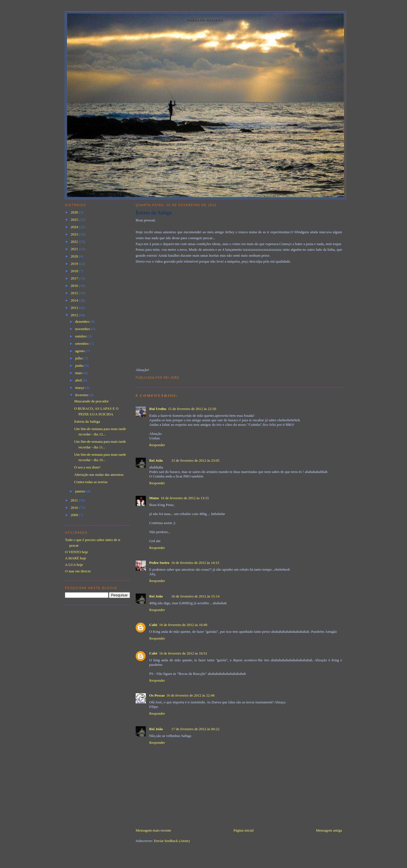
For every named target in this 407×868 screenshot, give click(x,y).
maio (79, 373)
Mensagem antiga (329, 830)
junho (80, 366)
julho (79, 358)
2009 (75, 515)
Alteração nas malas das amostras (99, 475)
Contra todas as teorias (91, 482)
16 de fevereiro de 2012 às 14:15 (195, 563)
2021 (75, 249)
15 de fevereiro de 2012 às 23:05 (195, 460)
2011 (75, 500)
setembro (82, 344)
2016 (75, 286)
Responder (157, 445)
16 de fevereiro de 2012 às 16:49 (183, 625)
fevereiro (82, 395)
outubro (81, 336)
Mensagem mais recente (153, 830)
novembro (83, 329)
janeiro (81, 491)
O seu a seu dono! (87, 467)
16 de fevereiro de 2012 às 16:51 (183, 653)
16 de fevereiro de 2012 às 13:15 (185, 498)
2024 (75, 227)
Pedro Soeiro (159, 563)
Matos (154, 498)
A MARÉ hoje (76, 558)
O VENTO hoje (77, 552)
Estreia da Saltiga (154, 213)
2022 (75, 242)
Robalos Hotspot (205, 20)
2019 (75, 264)
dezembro (83, 321)
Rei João (156, 460)
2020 (75, 256)
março (80, 388)
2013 (75, 308)
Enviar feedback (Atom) (172, 841)
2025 (75, 220)
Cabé (153, 625)
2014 (75, 300)
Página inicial (243, 830)
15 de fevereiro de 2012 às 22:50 (192, 409)
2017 (75, 278)
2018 (75, 271)
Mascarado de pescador (91, 401)
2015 (75, 293)
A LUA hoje (74, 565)
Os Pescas (157, 695)
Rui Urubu (158, 409)
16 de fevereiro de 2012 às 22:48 (190, 695)
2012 (75, 315)
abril (79, 380)
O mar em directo (78, 571)
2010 (75, 508)
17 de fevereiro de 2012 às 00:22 (195, 729)
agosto (80, 351)
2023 (75, 234)
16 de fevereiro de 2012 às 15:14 (195, 596)
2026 (75, 212)
